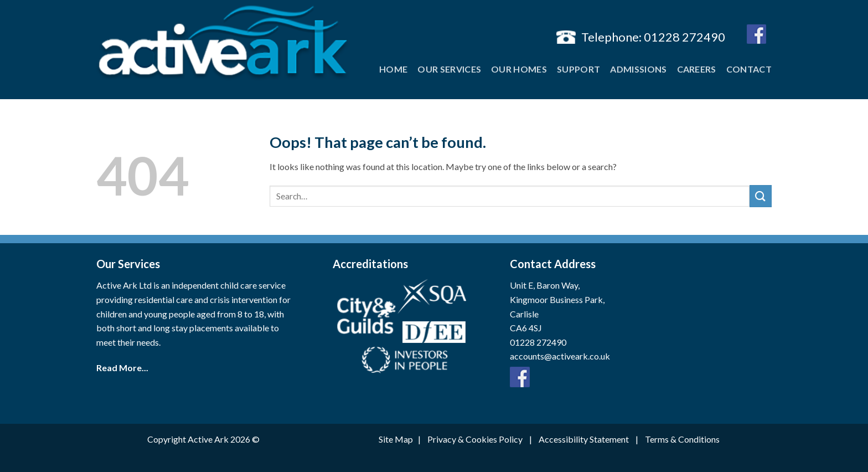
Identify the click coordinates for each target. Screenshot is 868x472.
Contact (749, 69)
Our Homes (519, 69)
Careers (697, 69)
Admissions (638, 69)
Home (393, 69)
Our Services (449, 69)
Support (578, 69)
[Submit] (761, 196)
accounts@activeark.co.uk (560, 356)
